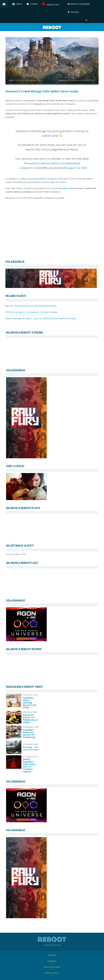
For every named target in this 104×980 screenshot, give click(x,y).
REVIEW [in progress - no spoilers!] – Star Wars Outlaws (32, 312)
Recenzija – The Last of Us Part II (31, 748)
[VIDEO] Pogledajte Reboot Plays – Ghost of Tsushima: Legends (30, 765)
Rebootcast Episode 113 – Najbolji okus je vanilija (30, 719)
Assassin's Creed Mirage (25, 80)
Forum (34, 4)
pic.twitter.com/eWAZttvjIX (63, 163)
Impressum (52, 955)
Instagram (93, 20)
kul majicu (64, 188)
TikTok (100, 20)
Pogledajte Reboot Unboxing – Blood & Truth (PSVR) (30, 703)
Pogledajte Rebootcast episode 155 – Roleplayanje (29, 734)
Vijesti (19, 4)
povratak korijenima (37, 179)
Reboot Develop (52, 973)
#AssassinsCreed (35, 163)
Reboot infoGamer (52, 967)
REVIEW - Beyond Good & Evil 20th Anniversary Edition (31, 306)
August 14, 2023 (77, 168)
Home (4, 4)
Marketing (52, 961)
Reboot (52, 27)
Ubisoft (40, 80)
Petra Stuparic (74, 80)
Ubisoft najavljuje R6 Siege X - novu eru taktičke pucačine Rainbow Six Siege (41, 318)
